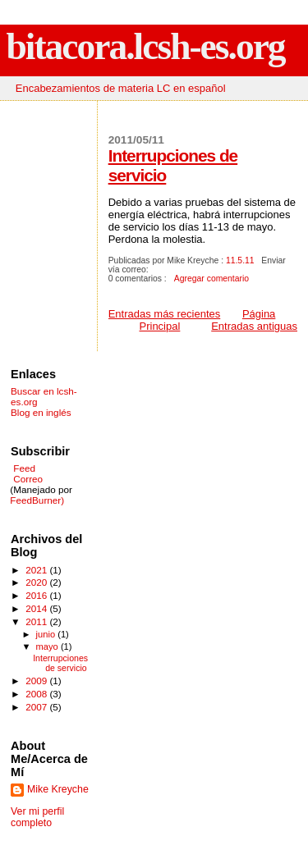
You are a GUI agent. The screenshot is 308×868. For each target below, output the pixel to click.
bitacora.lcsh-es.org (146, 46)
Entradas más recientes (165, 314)
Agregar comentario (211, 279)
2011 (37, 621)
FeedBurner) (37, 500)
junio (47, 634)
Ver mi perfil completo (37, 817)
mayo (48, 646)
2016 (37, 595)
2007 (37, 707)
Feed (24, 468)
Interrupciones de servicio (60, 663)
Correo (27, 479)
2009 (37, 681)
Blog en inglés (41, 412)
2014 (37, 608)
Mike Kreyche (58, 789)
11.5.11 (240, 260)
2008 (37, 694)
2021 (37, 570)
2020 (37, 582)
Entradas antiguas (254, 326)
